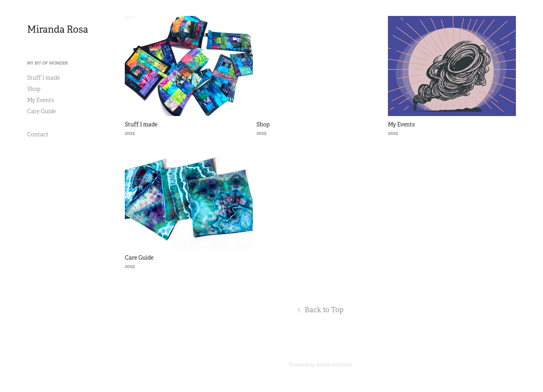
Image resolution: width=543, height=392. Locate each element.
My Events (40, 100)
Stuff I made (43, 78)
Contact (38, 134)
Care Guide (41, 111)
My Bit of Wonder (47, 63)
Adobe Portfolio (334, 365)
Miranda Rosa (58, 30)
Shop (34, 89)
